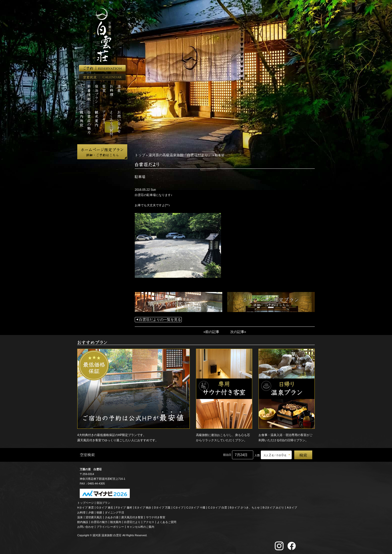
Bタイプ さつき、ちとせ (245, 506)
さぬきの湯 (112, 516)
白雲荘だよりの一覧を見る (157, 319)
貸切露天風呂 (94, 516)
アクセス (149, 521)
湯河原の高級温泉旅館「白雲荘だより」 (174, 155)
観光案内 (116, 521)
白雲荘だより (132, 521)
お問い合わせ (85, 525)
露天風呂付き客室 (132, 516)
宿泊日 (227, 453)
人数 (257, 454)
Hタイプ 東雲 (85, 506)
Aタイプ (292, 506)
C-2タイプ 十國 (196, 506)
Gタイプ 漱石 (105, 506)
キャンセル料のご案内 (140, 525)
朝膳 (99, 511)
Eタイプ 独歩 (143, 506)
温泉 (80, 516)
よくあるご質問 (167, 521)
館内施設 (83, 521)
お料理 (81, 511)
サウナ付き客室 (156, 516)
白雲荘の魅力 (99, 521)
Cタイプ (178, 506)
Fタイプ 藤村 (124, 506)
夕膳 (91, 511)
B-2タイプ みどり (273, 506)
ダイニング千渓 (114, 511)
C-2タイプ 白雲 (217, 506)
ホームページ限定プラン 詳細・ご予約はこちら (102, 152)
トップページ (85, 501)
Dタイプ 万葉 (162, 506)
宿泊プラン (103, 501)
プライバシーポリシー (110, 525)
